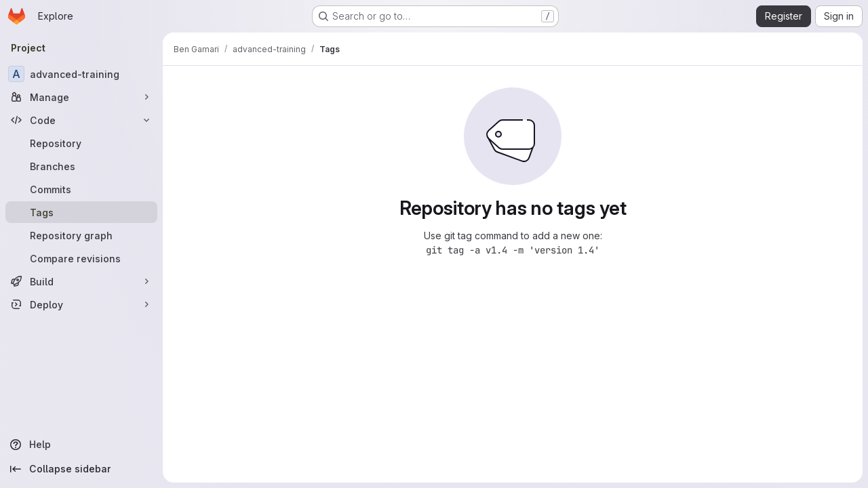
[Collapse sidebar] (81, 469)
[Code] (81, 120)
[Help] (81, 445)
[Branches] (81, 166)
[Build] (81, 281)
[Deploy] (81, 304)
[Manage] (81, 97)
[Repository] (81, 143)
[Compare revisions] (81, 258)
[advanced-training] (81, 74)
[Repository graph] (81, 235)
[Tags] (81, 212)
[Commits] (81, 189)
